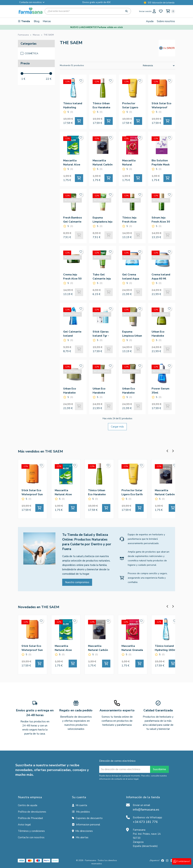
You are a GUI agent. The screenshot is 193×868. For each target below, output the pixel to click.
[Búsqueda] (88, 11)
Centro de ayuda (28, 805)
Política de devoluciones (32, 812)
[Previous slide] (167, 451)
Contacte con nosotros (31, 837)
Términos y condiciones (31, 831)
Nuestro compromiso (77, 582)
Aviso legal (24, 825)
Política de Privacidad (30, 818)
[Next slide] (173, 451)
